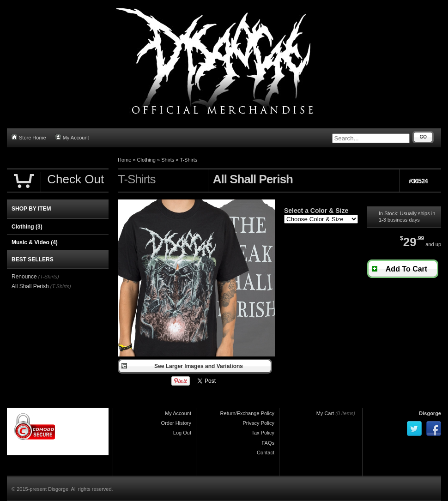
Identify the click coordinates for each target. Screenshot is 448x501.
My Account (72, 137)
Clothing (146, 160)
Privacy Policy (259, 423)
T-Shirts (188, 160)
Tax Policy (263, 433)
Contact (266, 453)
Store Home (29, 137)
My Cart (325, 413)
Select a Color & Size (316, 211)
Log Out (182, 433)
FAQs (268, 443)
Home (124, 160)
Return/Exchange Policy (247, 413)
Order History (176, 423)
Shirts (168, 160)
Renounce (24, 277)
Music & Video (35, 242)
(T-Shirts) (49, 277)
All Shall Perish (30, 286)
